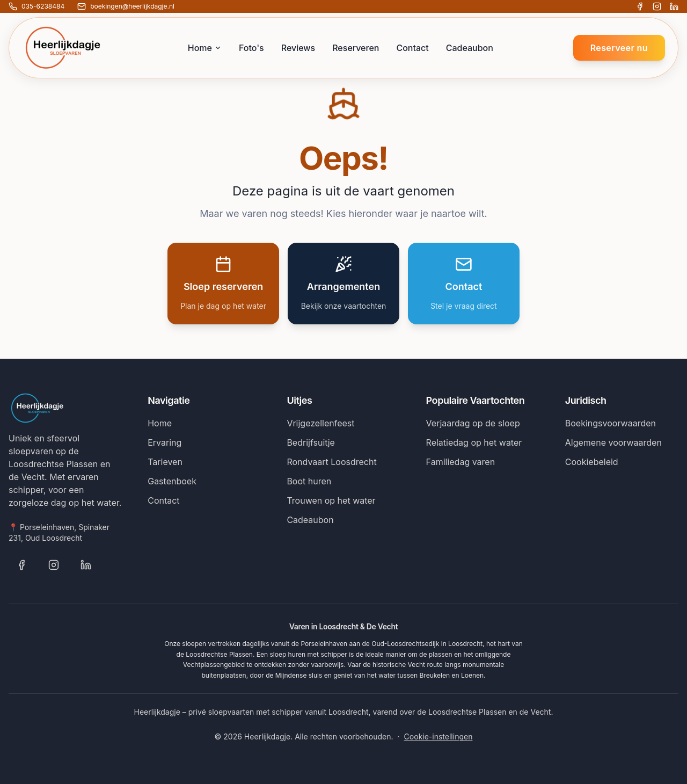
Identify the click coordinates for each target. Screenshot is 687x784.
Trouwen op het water (331, 500)
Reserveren (356, 48)
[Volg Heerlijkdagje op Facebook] (640, 6)
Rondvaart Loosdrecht (331, 462)
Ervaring (165, 442)
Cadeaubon (470, 48)
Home (205, 48)
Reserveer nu (619, 48)
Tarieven (165, 462)
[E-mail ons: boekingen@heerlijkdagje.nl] (126, 6)
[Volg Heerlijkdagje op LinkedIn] (674, 6)
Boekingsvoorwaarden (611, 423)
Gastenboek (172, 481)
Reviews (298, 48)
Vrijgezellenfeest (320, 423)
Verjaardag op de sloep (473, 423)
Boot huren (309, 481)
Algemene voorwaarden (613, 442)
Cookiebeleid (592, 462)
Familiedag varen (461, 462)
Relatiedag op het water (474, 442)
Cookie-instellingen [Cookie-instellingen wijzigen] (438, 736)
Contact (412, 48)
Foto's (251, 48)
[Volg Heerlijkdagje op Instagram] (657, 6)
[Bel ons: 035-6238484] (36, 6)
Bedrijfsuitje (310, 442)
